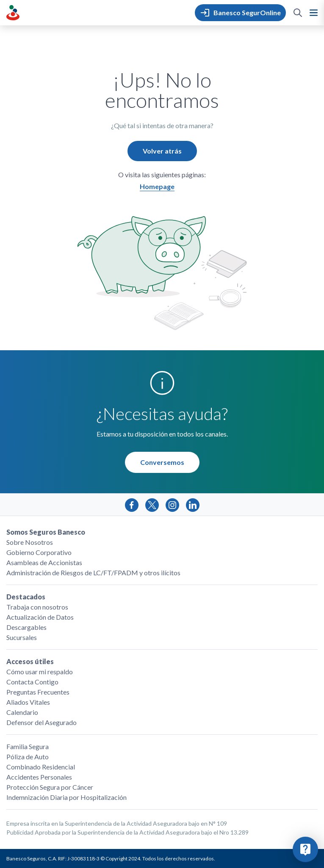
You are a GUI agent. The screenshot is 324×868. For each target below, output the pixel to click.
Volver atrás (162, 151)
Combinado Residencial (41, 767)
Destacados (26, 597)
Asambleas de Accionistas (44, 562)
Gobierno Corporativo (39, 552)
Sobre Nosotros (30, 542)
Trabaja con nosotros (37, 607)
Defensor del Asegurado (42, 722)
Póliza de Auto (28, 757)
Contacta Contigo (32, 682)
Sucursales (22, 637)
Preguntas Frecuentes (38, 692)
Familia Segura (28, 746)
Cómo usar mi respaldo (40, 672)
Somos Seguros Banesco (46, 532)
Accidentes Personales (39, 777)
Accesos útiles (30, 661)
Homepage (157, 186)
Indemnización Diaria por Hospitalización (66, 797)
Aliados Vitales (28, 702)
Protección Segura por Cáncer (50, 787)
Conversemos (162, 462)
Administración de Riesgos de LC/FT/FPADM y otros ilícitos (93, 573)
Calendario (22, 712)
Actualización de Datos (40, 617)
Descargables (26, 627)
